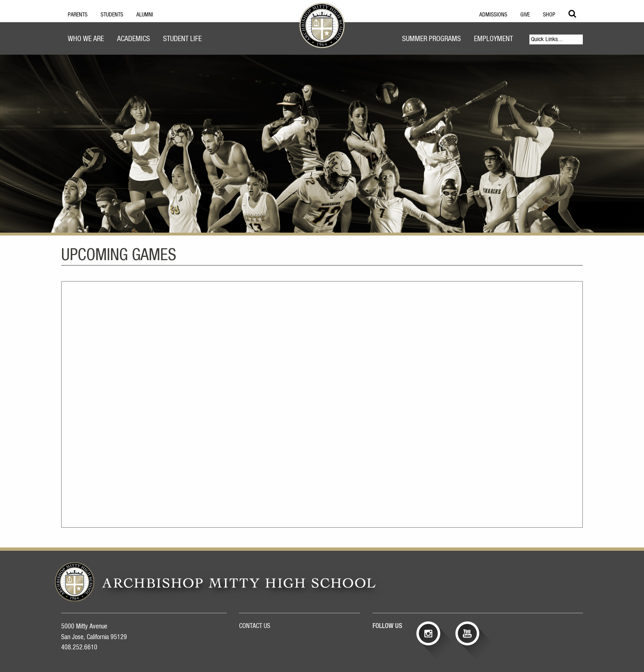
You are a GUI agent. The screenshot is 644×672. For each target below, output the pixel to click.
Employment (493, 39)
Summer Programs (431, 39)
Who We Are (86, 39)
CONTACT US (255, 626)
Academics (133, 39)
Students (112, 15)
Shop (549, 15)
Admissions (493, 15)
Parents (78, 15)
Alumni (145, 15)
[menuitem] (86, 40)
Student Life (182, 39)
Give (525, 15)
